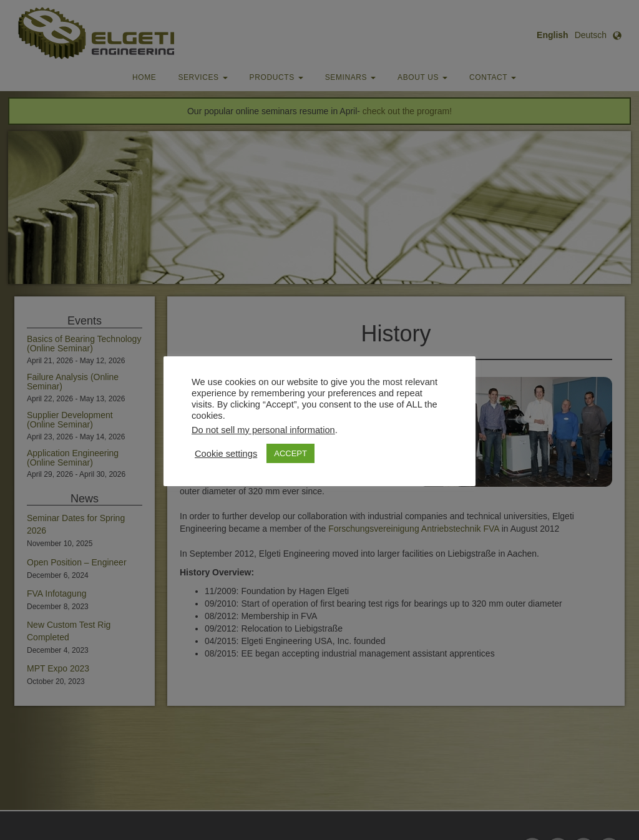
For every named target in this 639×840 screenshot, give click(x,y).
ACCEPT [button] (290, 453)
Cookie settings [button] (226, 454)
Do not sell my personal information (263, 430)
